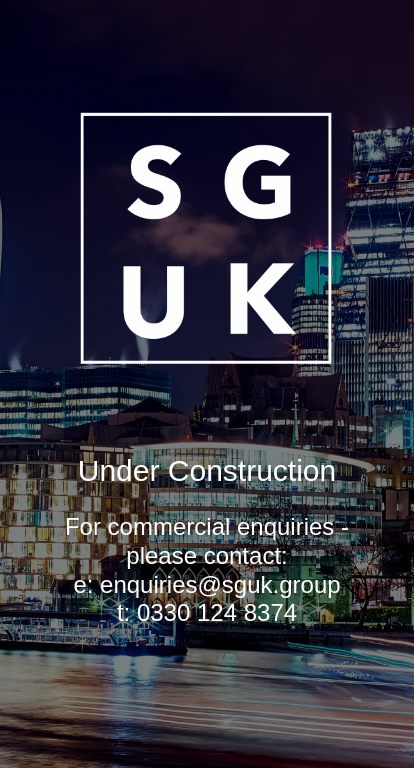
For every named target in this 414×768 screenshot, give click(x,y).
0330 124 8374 (217, 612)
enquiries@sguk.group (220, 584)
